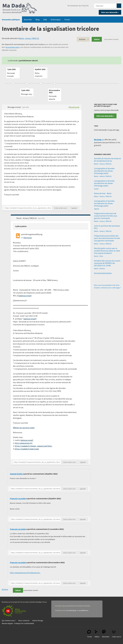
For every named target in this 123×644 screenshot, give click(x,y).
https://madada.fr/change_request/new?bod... (34, 446)
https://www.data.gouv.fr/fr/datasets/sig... (25, 573)
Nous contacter (24, 621)
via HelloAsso (83, 610)
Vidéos (97, 634)
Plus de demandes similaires (103, 273)
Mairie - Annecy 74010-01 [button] (27, 218)
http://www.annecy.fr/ (24, 443)
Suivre (97, 39)
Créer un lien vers (61, 208)
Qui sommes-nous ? (9, 621)
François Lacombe (18, 498)
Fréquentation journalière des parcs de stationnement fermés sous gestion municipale (107, 238)
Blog (38, 20)
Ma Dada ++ (99, 139)
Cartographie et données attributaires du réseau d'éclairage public (104, 171)
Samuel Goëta (16, 474)
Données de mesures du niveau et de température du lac (108, 160)
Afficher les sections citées (24, 428)
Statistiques (56, 20)
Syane (96, 189)
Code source (117, 634)
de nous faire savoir (12, 47)
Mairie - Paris (99, 256)
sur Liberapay (71, 610)
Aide (45, 20)
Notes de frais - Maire (103, 193)
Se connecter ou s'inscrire (78, 6)
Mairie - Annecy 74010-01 (29, 38)
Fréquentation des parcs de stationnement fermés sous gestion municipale (106, 216)
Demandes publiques (11, 20)
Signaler (74, 208)
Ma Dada (20, 8)
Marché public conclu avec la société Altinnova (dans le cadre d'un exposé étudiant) (107, 251)
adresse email (25, 296)
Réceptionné (74, 107)
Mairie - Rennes (100, 269)
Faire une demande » (110, 12)
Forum (67, 20)
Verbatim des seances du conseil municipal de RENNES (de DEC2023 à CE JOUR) (107, 263)
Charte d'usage (38, 621)
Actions (82, 39)
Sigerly (97, 209)
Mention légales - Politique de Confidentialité (18, 623)
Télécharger (28, 238)
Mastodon (106, 634)
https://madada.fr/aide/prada (27, 449)
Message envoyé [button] (14, 107)
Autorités (28, 20)
